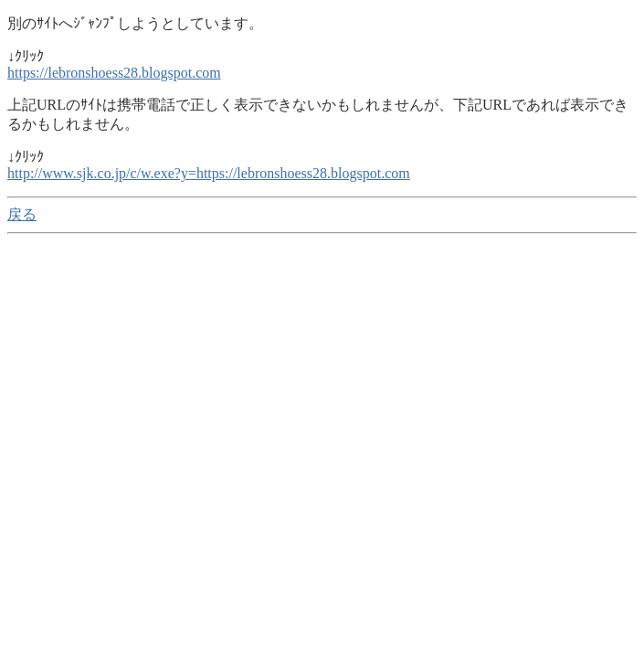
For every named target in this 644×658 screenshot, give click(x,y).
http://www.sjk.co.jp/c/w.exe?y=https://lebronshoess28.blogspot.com (209, 173)
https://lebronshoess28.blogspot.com (114, 73)
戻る (22, 214)
